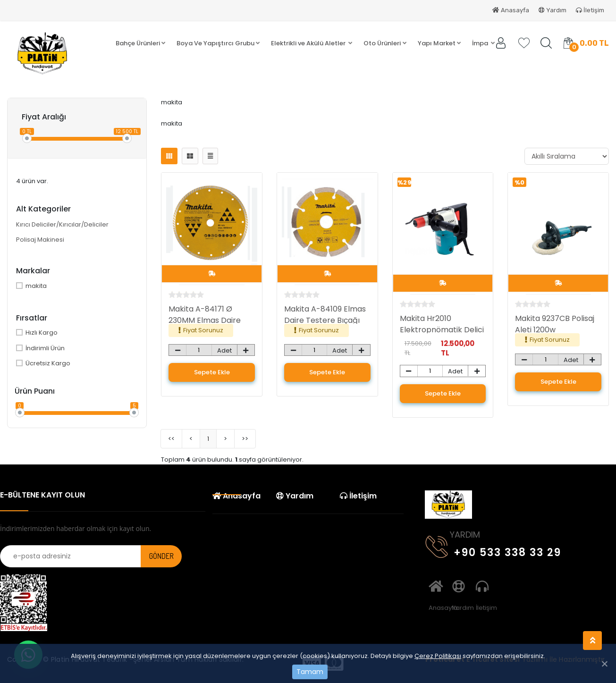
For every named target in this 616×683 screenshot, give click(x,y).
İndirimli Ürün (40, 348)
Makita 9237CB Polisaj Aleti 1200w (555, 324)
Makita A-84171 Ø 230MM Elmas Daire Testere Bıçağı (205, 320)
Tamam (310, 672)
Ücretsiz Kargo (43, 363)
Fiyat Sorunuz (203, 330)
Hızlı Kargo (37, 333)
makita (31, 286)
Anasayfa (511, 10)
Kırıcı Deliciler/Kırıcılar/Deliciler (62, 224)
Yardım (553, 10)
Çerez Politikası (438, 656)
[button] (140, 43)
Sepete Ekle (212, 372)
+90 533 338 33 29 (493, 551)
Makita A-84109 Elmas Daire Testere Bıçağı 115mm (325, 320)
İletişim (590, 10)
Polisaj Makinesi (40, 240)
